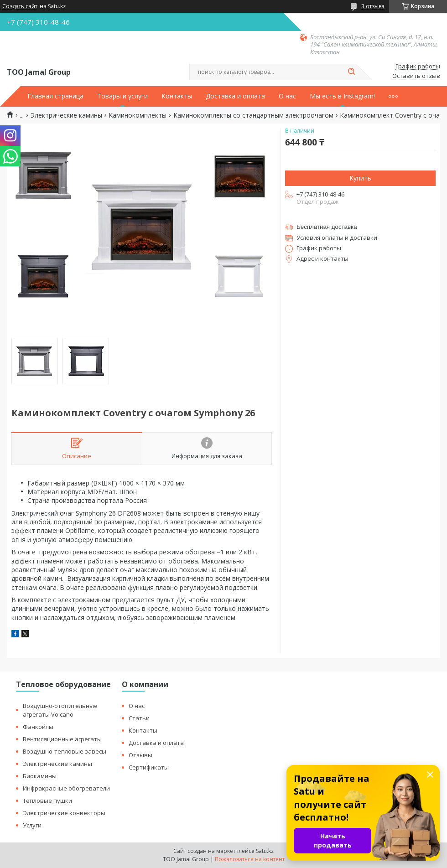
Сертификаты (149, 767)
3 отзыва (373, 6)
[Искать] (351, 72)
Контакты (177, 96)
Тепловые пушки (47, 801)
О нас (287, 96)
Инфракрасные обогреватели (66, 788)
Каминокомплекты (138, 115)
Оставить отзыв (416, 76)
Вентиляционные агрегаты (62, 739)
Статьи (139, 718)
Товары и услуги (122, 96)
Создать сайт (20, 6)
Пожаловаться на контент (250, 859)
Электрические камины (66, 115)
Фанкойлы (38, 727)
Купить (360, 178)
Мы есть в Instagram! (342, 96)
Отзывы (140, 755)
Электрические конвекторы (64, 813)
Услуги (32, 825)
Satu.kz (265, 851)
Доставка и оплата (235, 96)
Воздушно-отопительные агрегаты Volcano (60, 710)
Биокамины (40, 776)
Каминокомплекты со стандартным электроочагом (253, 115)
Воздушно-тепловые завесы (65, 751)
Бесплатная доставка (327, 227)
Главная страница (55, 96)
